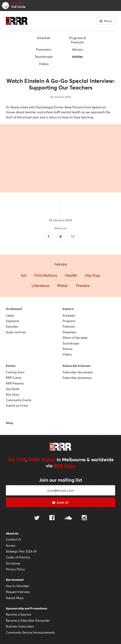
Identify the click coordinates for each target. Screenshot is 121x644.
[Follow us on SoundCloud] (68, 518)
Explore (68, 309)
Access (11, 545)
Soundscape (44, 56)
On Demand (14, 309)
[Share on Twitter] (61, 237)
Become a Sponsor (19, 614)
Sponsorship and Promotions (26, 608)
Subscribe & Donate (77, 366)
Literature (40, 285)
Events (11, 366)
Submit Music (15, 598)
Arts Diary (13, 395)
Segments (13, 321)
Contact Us (14, 539)
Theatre (82, 285)
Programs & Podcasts (77, 40)
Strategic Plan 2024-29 (21, 551)
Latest (10, 315)
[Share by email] (73, 237)
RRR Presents (15, 383)
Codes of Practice (18, 557)
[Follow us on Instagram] (84, 518)
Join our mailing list (61, 480)
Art (24, 275)
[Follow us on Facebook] (52, 518)
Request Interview (18, 592)
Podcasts (69, 326)
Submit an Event (17, 406)
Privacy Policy (15, 569)
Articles (77, 56)
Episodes (12, 326)
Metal (62, 285)
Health (71, 275)
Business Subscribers (20, 626)
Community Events (19, 400)
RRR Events (14, 378)
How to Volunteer (17, 586)
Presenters (44, 49)
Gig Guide (13, 389)
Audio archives (16, 332)
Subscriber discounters (78, 372)
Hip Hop (93, 275)
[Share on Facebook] (48, 237)
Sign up (60, 503)
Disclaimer (13, 563)
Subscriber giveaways (77, 378)
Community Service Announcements (30, 632)
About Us (12, 533)
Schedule (44, 38)
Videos (44, 64)
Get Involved (15, 580)
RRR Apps (65, 466)
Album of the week (75, 338)
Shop (10, 423)
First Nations (46, 275)
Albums (77, 49)
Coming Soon (15, 372)
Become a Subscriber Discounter (28, 620)
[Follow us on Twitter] (37, 518)
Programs (69, 321)
